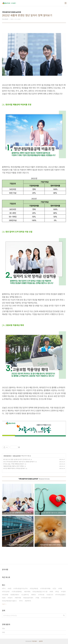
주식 (4, 588)
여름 (38, 598)
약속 (21, 601)
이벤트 (64, 592)
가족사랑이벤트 (47, 598)
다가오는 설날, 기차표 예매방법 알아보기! (14, 464)
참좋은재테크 (15, 595)
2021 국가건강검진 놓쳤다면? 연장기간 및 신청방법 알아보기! (19, 462)
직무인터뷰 (6, 592)
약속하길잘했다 (61, 595)
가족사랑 (42, 595)
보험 (10, 588)
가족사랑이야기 (7, 456)
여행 (61, 588)
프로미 (11, 598)
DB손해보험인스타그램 (40, 592)
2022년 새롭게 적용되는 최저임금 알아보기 (14, 468)
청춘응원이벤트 (29, 598)
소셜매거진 (26, 595)
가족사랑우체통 (46, 588)
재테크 (34, 595)
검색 (64, 615)
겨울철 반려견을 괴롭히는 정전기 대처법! (14, 466)
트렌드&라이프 (17, 456)
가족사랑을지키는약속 (21, 588)
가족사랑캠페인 (17, 592)
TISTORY (34, 641)
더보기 (4, 604)
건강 (55, 588)
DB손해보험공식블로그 (10, 601)
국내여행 (6, 595)
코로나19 (50, 595)
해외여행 (18, 598)
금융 (4, 598)
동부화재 (28, 592)
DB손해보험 (34, 588)
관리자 (41, 641)
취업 (57, 592)
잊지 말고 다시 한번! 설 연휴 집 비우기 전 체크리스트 (17, 459)
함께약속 (28, 601)
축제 (52, 592)
